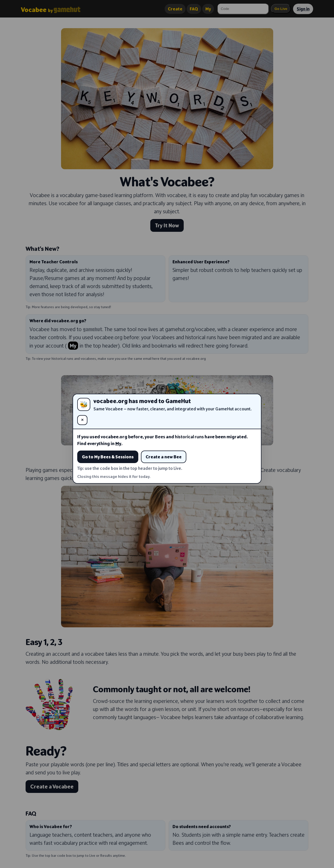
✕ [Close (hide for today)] (82, 420)
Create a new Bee (164, 457)
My (118, 443)
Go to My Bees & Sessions (108, 457)
